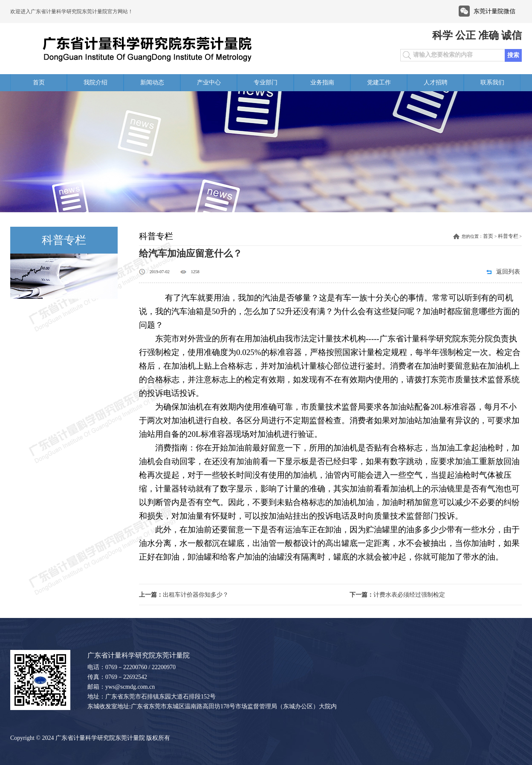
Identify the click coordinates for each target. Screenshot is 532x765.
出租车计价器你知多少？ (184, 595)
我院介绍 (95, 82)
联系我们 (492, 82)
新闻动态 (152, 82)
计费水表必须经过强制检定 (397, 595)
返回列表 (508, 272)
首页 (39, 82)
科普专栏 (508, 236)
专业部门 (266, 82)
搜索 (513, 55)
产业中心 (209, 82)
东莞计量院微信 (494, 11)
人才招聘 (436, 82)
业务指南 (322, 82)
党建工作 (379, 82)
